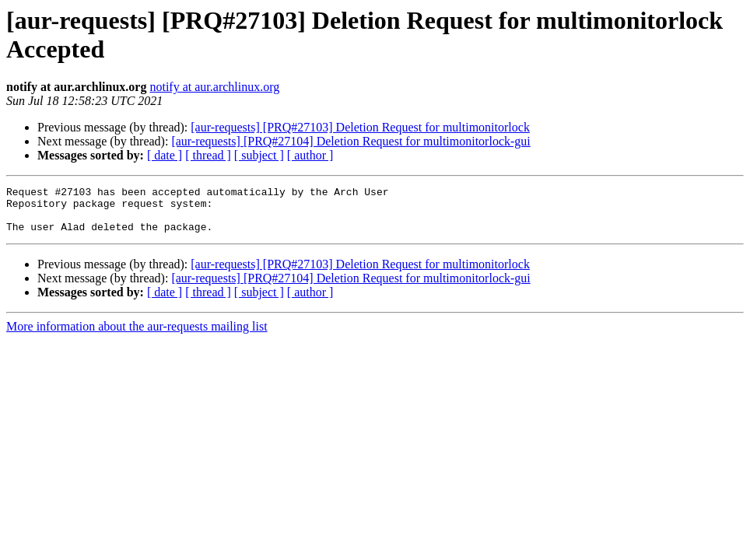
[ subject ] (259, 155)
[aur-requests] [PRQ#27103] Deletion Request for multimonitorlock (360, 127)
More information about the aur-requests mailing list (137, 336)
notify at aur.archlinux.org (214, 87)
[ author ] (310, 155)
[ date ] (165, 155)
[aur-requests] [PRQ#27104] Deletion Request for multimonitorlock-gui (350, 141)
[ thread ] (208, 155)
